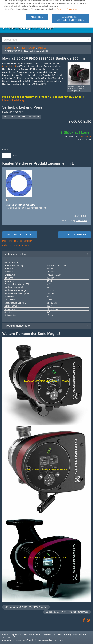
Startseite (10, 48)
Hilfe (14, 637)
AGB (25, 634)
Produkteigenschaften (46, 326)
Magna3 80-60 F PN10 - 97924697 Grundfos (67, 612)
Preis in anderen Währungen (15, 245)
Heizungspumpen (27, 48)
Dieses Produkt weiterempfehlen (17, 241)
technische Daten (46, 254)
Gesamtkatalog (65, 634)
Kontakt (6, 634)
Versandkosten (85, 137)
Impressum (16, 634)
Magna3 (42, 48)
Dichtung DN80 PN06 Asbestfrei (20, 205)
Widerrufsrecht (36, 634)
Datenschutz (50, 634)
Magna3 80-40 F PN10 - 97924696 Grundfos (26, 607)
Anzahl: (5, 149)
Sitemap (6, 637)
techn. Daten (9, 66)
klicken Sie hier (13, 101)
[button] (11, 4)
